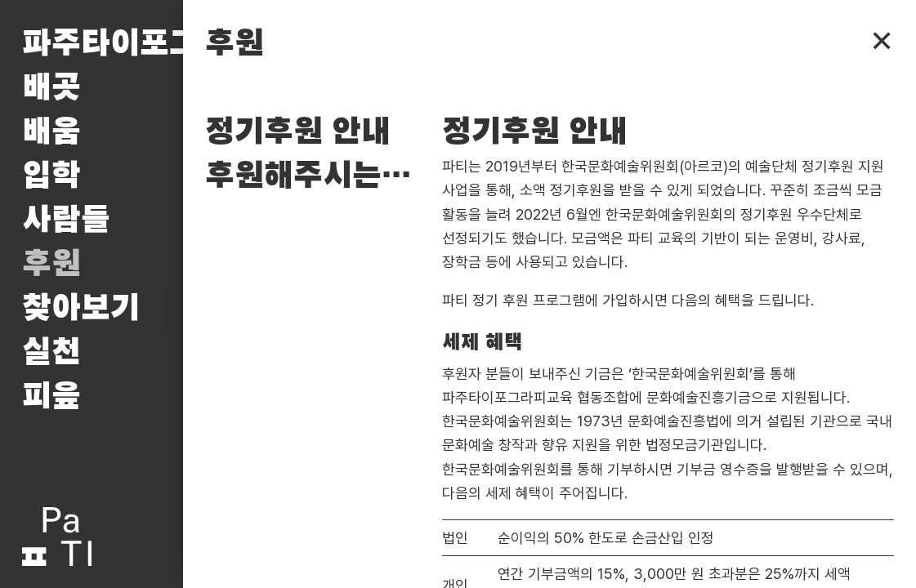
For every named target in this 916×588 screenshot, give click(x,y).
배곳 (51, 88)
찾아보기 (81, 309)
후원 (51, 265)
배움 (51, 132)
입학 (51, 176)
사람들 (66, 220)
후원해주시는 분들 (313, 176)
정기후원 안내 (298, 132)
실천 (51, 353)
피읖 (51, 397)
